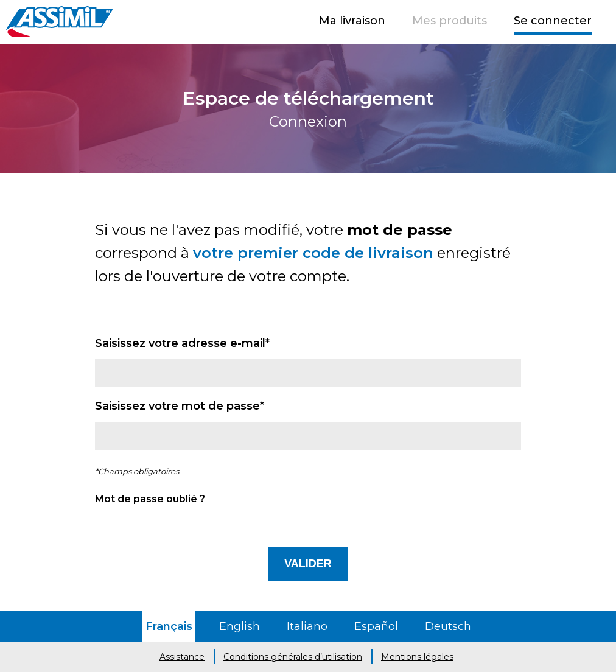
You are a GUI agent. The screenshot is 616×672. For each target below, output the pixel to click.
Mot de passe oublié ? (150, 499)
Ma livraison (352, 21)
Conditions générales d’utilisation (293, 657)
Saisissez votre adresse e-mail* (182, 343)
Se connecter (553, 21)
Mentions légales (417, 657)
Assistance (182, 657)
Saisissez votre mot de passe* (180, 406)
